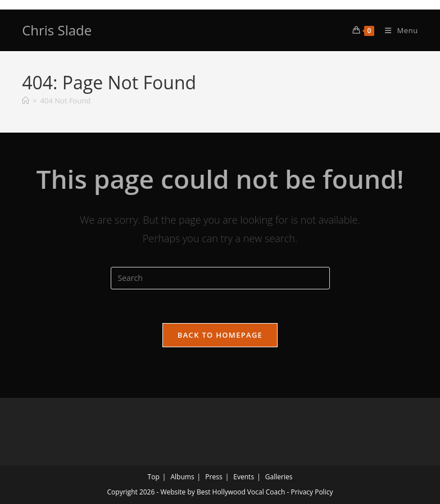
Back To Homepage (220, 335)
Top (154, 477)
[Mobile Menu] (397, 30)
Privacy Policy (312, 492)
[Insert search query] (220, 278)
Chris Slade (57, 30)
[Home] (26, 101)
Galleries (279, 477)
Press (214, 477)
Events (244, 477)
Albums (182, 477)
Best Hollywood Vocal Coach (241, 492)
